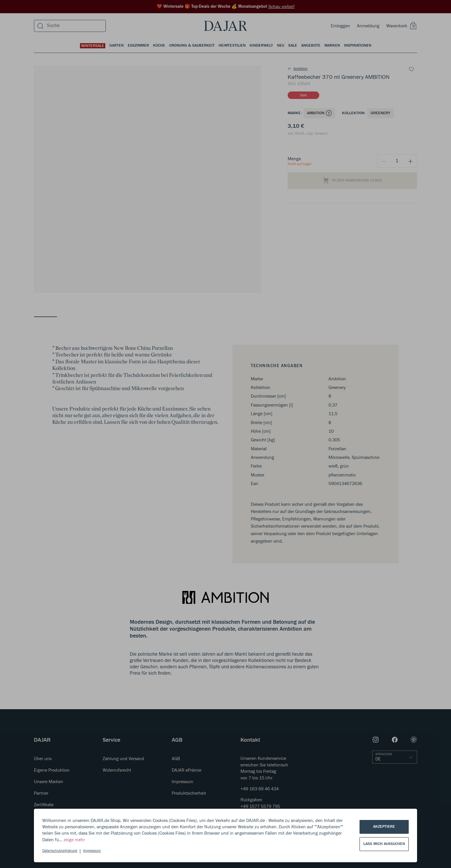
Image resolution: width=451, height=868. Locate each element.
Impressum (92, 851)
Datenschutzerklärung (60, 851)
